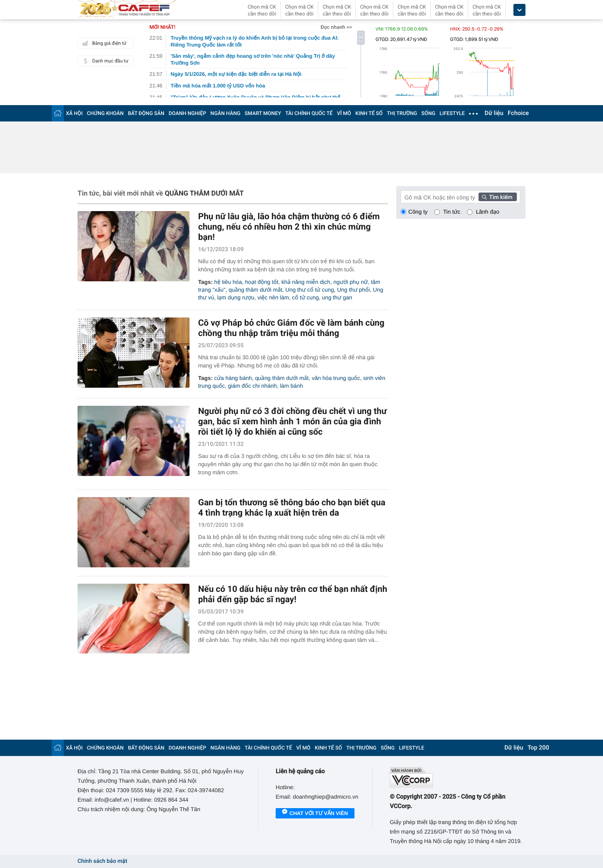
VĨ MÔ (344, 113)
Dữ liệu (494, 113)
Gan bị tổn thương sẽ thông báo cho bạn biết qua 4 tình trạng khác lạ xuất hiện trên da (292, 507)
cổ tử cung (305, 297)
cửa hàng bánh (233, 378)
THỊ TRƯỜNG (402, 113)
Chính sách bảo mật (102, 861)
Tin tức (452, 212)
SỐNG (428, 113)
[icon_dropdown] (519, 10)
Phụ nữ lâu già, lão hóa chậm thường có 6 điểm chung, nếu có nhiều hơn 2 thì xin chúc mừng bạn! (289, 227)
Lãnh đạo (488, 212)
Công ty (418, 212)
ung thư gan (337, 297)
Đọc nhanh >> (336, 27)
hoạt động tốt (262, 282)
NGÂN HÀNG (226, 113)
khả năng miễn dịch (306, 282)
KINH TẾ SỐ (369, 113)
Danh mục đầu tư (104, 61)
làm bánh (291, 386)
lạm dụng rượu (236, 297)
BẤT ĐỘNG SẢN (146, 113)
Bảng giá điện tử (103, 43)
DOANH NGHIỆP (188, 113)
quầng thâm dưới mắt (256, 290)
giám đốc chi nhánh (252, 386)
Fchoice (518, 113)
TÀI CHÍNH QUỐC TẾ (309, 113)
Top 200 (538, 748)
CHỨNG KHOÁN (105, 113)
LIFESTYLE (452, 113)
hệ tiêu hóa (228, 282)
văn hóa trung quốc (336, 378)
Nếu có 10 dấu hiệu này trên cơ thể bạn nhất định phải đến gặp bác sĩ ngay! (293, 594)
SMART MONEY (263, 113)
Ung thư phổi (354, 290)
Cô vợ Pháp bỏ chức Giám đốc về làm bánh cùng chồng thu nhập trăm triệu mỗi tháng (291, 328)
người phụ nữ (351, 282)
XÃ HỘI (74, 113)
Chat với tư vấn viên (315, 814)
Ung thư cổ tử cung (310, 290)
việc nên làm (273, 297)
